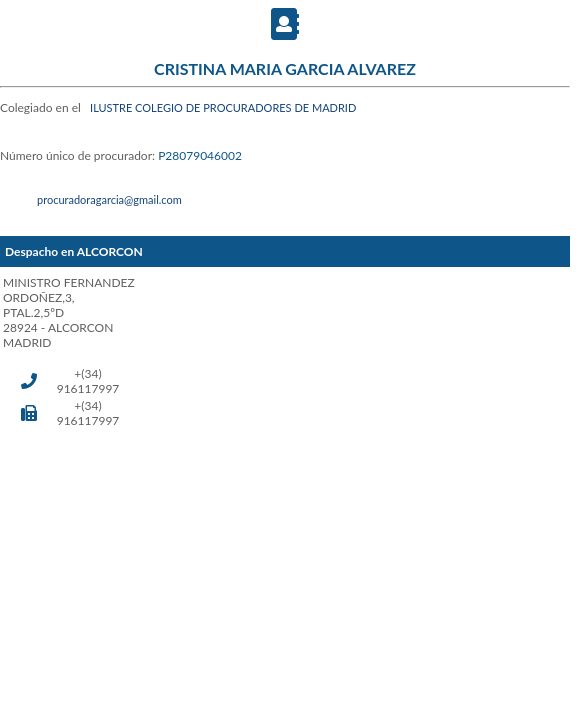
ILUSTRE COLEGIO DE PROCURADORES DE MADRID (223, 107)
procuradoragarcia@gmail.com (109, 199)
